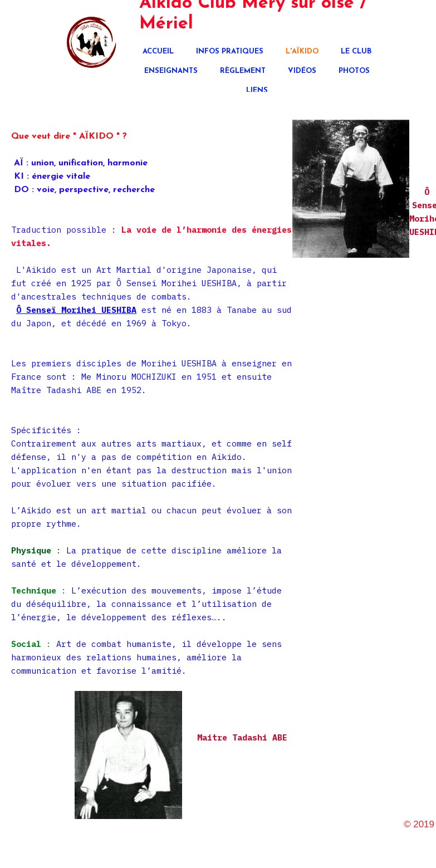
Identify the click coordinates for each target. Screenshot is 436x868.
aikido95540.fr (403, 835)
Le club (356, 52)
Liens (257, 90)
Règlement (243, 71)
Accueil (158, 52)
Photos (354, 71)
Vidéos (302, 71)
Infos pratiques (230, 52)
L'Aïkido (302, 52)
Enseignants (171, 71)
